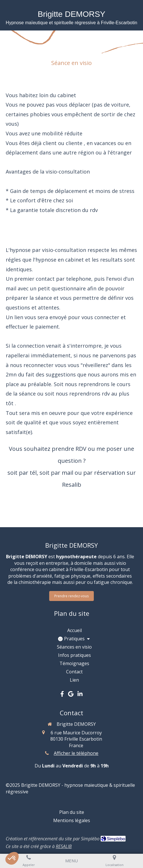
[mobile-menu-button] (71, 861)
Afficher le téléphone (76, 753)
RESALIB (64, 846)
